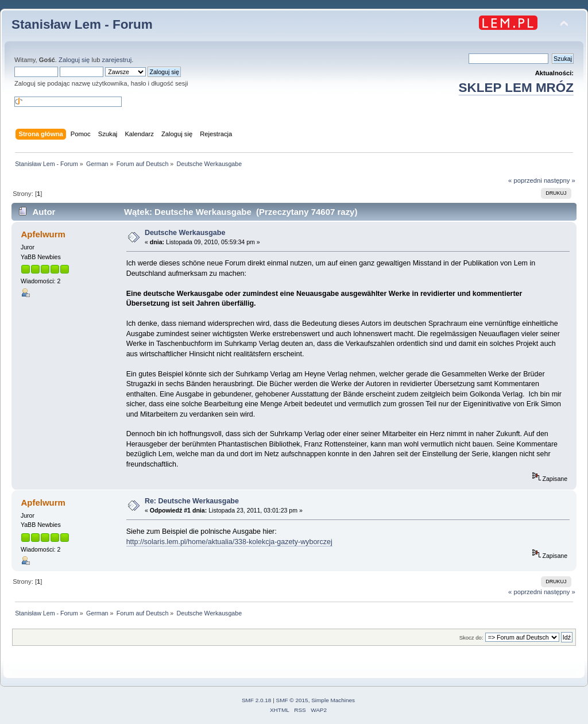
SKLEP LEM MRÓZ (516, 88)
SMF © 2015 (292, 700)
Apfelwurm (43, 234)
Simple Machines (333, 700)
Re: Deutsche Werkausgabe (192, 501)
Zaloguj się (74, 60)
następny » (560, 180)
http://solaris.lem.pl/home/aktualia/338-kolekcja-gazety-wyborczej (229, 542)
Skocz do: (471, 638)
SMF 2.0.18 (257, 700)
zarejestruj (117, 60)
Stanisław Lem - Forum (82, 24)
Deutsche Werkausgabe (185, 233)
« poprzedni (525, 180)
